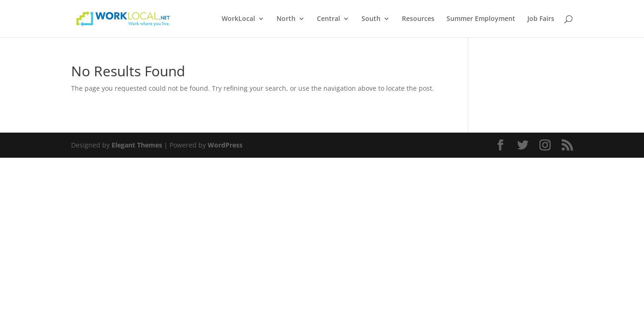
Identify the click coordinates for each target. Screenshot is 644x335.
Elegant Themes (137, 145)
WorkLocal (238, 19)
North (286, 19)
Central (329, 19)
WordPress (225, 145)
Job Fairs (541, 19)
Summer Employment (481, 19)
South (371, 19)
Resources (418, 19)
